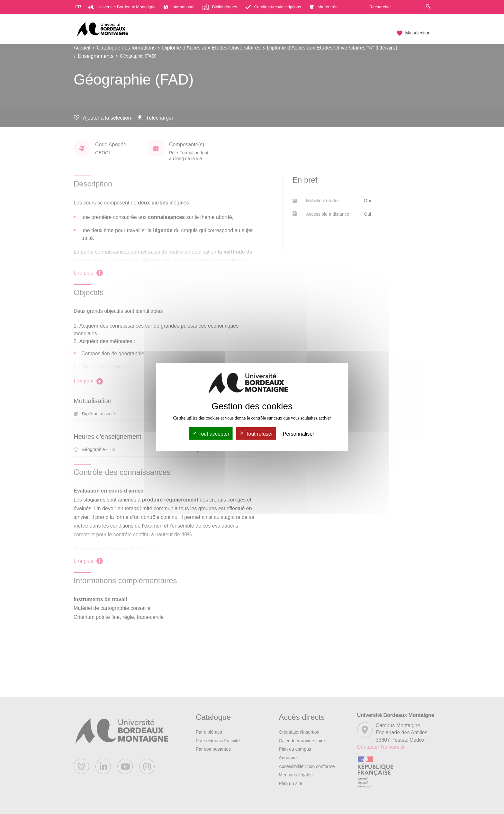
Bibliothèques (220, 7)
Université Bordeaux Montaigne (122, 7)
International (179, 7)
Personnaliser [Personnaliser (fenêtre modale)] (299, 434)
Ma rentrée (324, 7)
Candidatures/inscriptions (273, 7)
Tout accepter (211, 434)
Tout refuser (256, 434)
